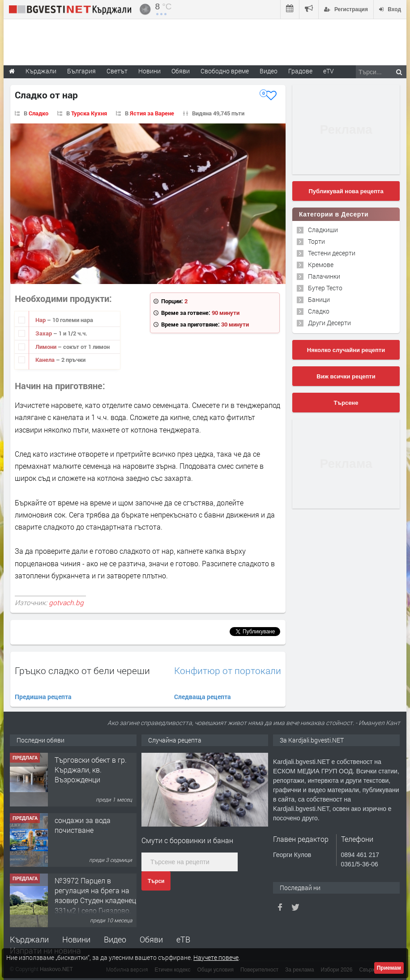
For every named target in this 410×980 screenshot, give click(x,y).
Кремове (321, 265)
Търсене (346, 403)
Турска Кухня (89, 113)
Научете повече (216, 957)
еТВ (183, 939)
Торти (316, 241)
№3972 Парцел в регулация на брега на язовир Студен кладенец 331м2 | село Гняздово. (95, 895)
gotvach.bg (66, 602)
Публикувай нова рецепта (346, 191)
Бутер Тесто (325, 288)
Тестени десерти (332, 253)
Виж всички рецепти (346, 376)
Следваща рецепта (203, 697)
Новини (149, 71)
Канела (46, 360)
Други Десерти (329, 323)
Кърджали (29, 939)
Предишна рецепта (43, 697)
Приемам (389, 968)
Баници (319, 299)
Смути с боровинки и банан (187, 840)
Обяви (151, 939)
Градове (300, 71)
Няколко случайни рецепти (346, 350)
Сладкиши (323, 230)
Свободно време (225, 71)
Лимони (47, 347)
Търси (156, 881)
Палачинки (324, 276)
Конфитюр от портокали (228, 671)
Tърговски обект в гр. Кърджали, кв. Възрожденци (91, 770)
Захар (44, 333)
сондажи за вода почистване (83, 825)
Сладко (38, 113)
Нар (41, 320)
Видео (115, 939)
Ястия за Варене (152, 113)
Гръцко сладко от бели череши (82, 670)
